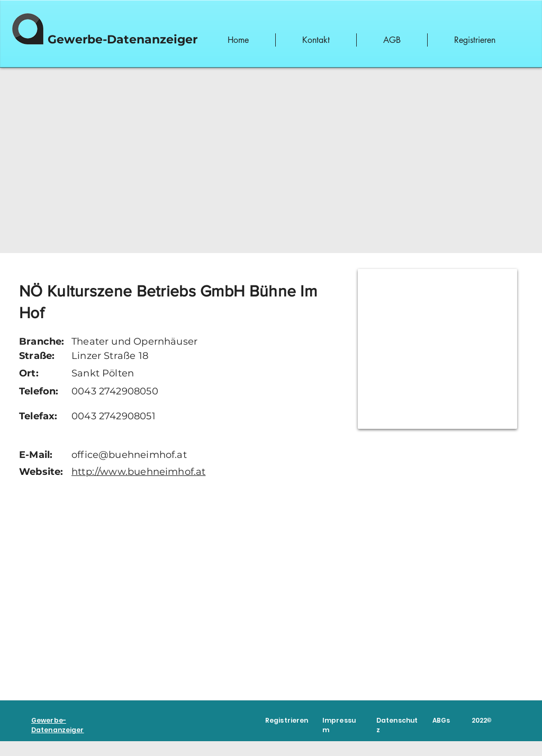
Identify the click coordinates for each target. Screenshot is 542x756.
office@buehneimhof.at (129, 455)
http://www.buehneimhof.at (139, 472)
